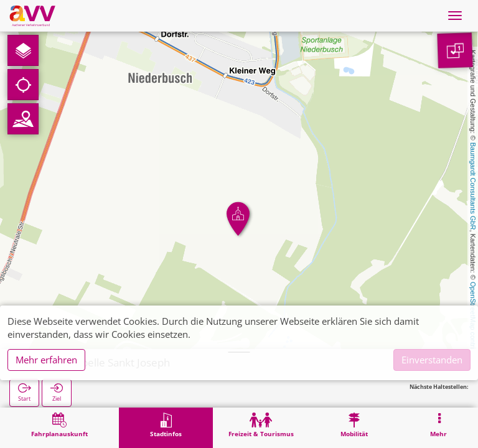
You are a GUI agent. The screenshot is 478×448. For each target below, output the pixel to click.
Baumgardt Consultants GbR (473, 186)
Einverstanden (432, 360)
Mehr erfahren (46, 360)
